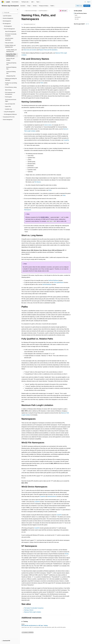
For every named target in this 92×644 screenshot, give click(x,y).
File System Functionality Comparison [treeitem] (11, 35)
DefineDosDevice (52, 496)
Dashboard (87, 6)
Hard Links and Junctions (30, 50)
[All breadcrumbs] (23, 11)
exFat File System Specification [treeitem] (9, 39)
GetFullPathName (47, 284)
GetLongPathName (59, 282)
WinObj (67, 554)
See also (77, 19)
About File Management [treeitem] (11, 31)
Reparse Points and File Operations (48, 50)
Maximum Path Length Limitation (33, 612)
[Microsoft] (3, 2)
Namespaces (28, 210)
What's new (79, 6)
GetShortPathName (53, 280)
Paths (42, 83)
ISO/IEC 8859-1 (45, 217)
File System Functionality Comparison (34, 608)
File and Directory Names (81, 13)
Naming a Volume (29, 610)
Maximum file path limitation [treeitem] (10, 59)
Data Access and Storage (31, 11)
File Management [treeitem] (8, 26)
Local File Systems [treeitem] (7, 16)
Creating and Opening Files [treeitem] (11, 64)
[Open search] (85, 2)
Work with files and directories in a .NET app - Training (34, 625)
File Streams (38, 182)
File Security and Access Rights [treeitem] (11, 100)
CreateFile (66, 140)
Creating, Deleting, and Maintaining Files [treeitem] (11, 51)
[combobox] (10, 13)
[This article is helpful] (86, 24)
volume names (48, 125)
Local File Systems (43, 11)
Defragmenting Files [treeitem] (11, 76)
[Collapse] (18, 10)
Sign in (89, 2)
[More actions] (69, 11)
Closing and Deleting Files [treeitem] (11, 72)
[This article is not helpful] (88, 24)
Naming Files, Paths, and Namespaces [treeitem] (11, 55)
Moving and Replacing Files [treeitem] (11, 68)
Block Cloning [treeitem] (8, 90)
